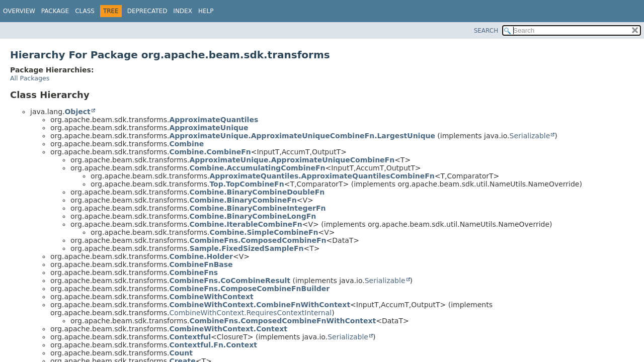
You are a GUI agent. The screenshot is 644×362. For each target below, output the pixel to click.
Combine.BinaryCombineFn (243, 200)
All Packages (30, 78)
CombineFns (193, 273)
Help (206, 11)
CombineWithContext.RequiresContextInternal (250, 313)
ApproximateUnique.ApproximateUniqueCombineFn (292, 160)
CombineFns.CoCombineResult (230, 281)
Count (181, 353)
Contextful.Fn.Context (213, 345)
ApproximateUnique (209, 128)
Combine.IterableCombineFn (246, 224)
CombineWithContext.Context (228, 329)
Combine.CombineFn (210, 152)
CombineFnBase (201, 264)
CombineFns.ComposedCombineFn (258, 240)
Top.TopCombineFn (247, 184)
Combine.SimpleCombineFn (264, 232)
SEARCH (486, 31)
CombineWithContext (211, 297)
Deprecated (147, 11)
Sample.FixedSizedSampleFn (246, 248)
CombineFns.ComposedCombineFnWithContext (283, 321)
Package (55, 11)
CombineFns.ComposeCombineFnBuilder (249, 289)
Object (77, 112)
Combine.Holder (201, 256)
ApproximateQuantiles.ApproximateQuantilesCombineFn (322, 176)
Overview (19, 11)
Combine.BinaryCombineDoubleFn (257, 192)
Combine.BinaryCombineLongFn (253, 216)
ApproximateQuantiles (214, 120)
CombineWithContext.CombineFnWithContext (260, 305)
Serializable (530, 136)
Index (183, 11)
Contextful (190, 337)
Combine (186, 144)
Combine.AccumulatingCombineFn (257, 168)
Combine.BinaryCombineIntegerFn (257, 208)
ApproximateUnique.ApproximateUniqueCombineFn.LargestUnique (302, 136)
